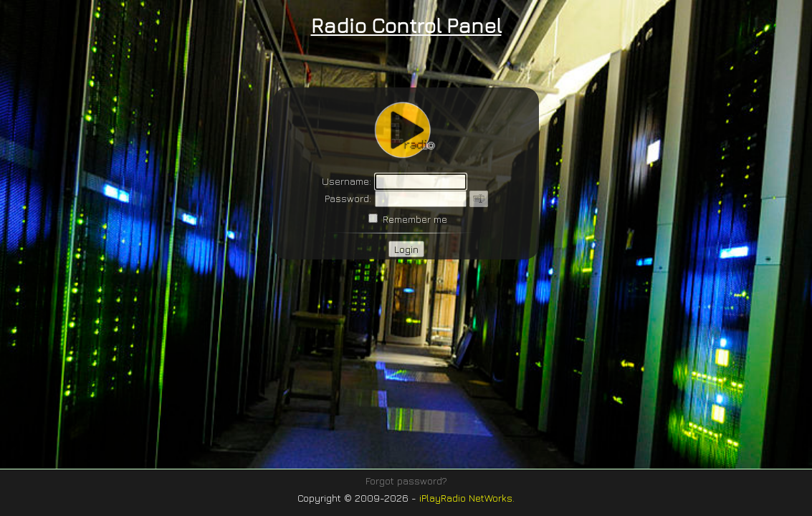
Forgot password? (406, 481)
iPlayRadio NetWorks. (467, 498)
